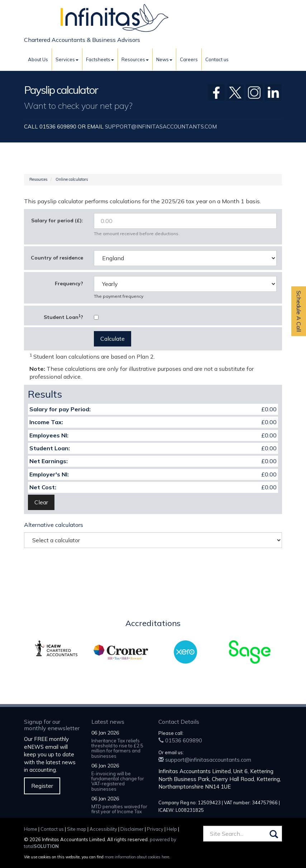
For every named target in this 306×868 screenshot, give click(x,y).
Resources (135, 59)
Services (67, 59)
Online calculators (72, 179)
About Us (38, 59)
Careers (189, 59)
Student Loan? (63, 317)
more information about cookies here (137, 857)
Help (172, 829)
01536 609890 (180, 740)
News (164, 59)
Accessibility (103, 829)
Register (42, 786)
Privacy (155, 829)
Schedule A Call (299, 311)
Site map (77, 829)
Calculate (113, 339)
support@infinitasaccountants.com (161, 127)
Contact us (217, 59)
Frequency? (69, 283)
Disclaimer (132, 829)
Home (31, 829)
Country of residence (57, 258)
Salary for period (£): (57, 220)
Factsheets (100, 59)
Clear (41, 502)
